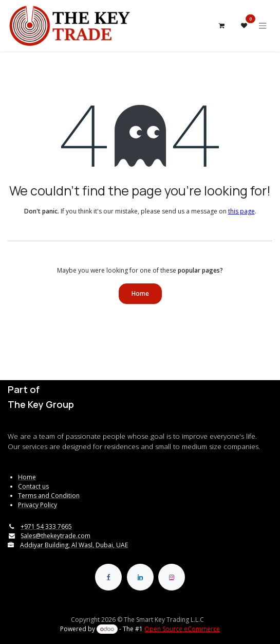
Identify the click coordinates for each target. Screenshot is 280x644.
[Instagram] (172, 577)
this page (241, 211)
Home (140, 293)
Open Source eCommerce (182, 629)
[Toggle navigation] (263, 26)
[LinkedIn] (140, 577)
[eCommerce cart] (221, 26)
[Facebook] (108, 577)
